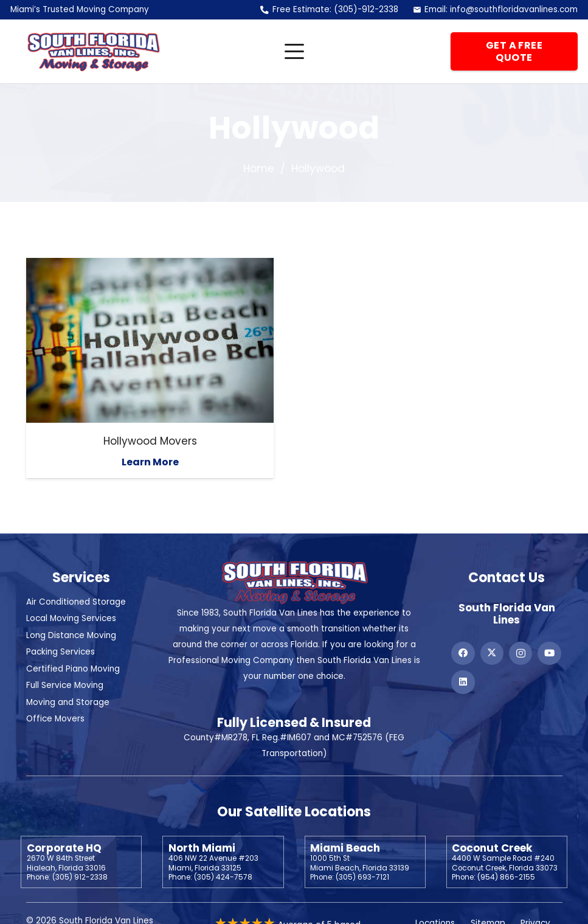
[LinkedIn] (463, 682)
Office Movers (55, 719)
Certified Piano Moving (73, 669)
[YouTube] (549, 653)
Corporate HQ (64, 848)
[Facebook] (463, 653)
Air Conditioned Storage (76, 602)
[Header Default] (93, 52)
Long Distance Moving (71, 635)
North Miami (202, 848)
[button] (294, 52)
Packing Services (61, 652)
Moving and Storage (68, 702)
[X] (492, 653)
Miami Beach (345, 848)
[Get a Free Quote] (514, 52)
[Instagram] (521, 653)
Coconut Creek (492, 848)
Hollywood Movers (150, 441)
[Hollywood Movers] (150, 340)
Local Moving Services (71, 618)
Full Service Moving (65, 685)
